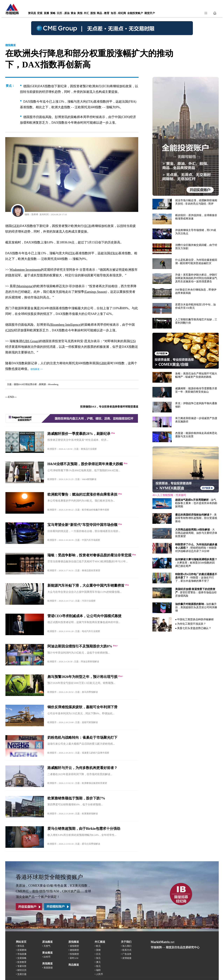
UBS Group (31, 341)
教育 (107, 13)
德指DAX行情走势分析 (25, 384)
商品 (99, 13)
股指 (93, 13)
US (133, 341)
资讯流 (32, 13)
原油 (67, 13)
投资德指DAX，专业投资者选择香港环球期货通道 (109, 407)
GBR (103, 363)
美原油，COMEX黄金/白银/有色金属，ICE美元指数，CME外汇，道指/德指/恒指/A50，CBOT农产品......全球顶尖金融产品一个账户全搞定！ (53, 891)
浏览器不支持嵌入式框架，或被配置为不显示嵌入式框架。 (185, 357)
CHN (10, 330)
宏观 (40, 13)
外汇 (86, 13)
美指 (80, 13)
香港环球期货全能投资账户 (49, 877)
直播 (46, 13)
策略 (53, 13)
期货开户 (150, 13)
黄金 (73, 13)
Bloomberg (53, 384)
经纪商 (122, 13)
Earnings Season (95, 292)
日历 (59, 13)
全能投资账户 (135, 13)
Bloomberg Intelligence (65, 325)
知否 (113, 13)
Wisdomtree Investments (25, 270)
